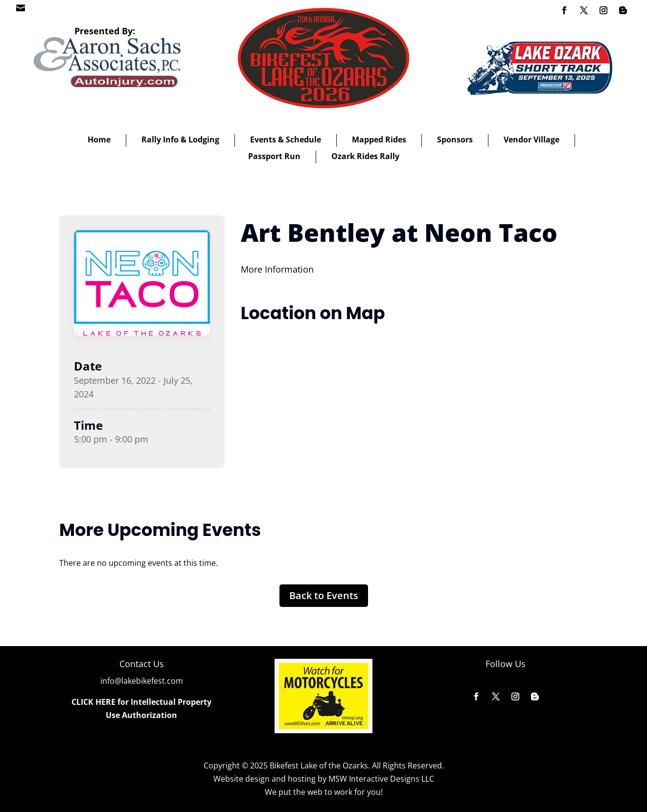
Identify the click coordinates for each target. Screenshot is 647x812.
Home (99, 139)
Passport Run (274, 156)
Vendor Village (531, 139)
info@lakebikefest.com (142, 681)
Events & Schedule (286, 139)
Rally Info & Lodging (180, 139)
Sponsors (455, 139)
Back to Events (324, 595)
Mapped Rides (379, 139)
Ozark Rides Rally (365, 156)
